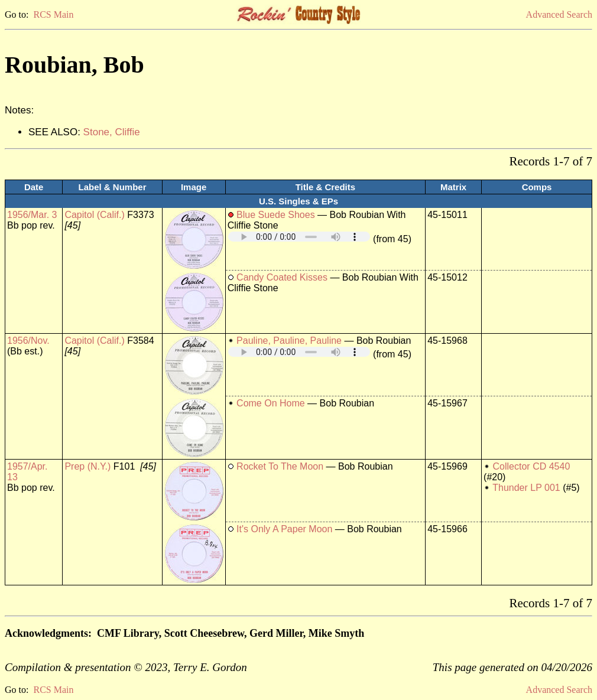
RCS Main (53, 14)
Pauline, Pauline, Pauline (289, 341)
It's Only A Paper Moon (284, 529)
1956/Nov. (28, 341)
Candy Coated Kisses (282, 277)
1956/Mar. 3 (32, 215)
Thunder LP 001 (526, 488)
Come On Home (271, 403)
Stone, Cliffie (112, 132)
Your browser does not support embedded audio (299, 237)
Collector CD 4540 (532, 466)
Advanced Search (559, 14)
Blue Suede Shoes (276, 215)
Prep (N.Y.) (87, 466)
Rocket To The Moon (280, 466)
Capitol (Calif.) (94, 215)
